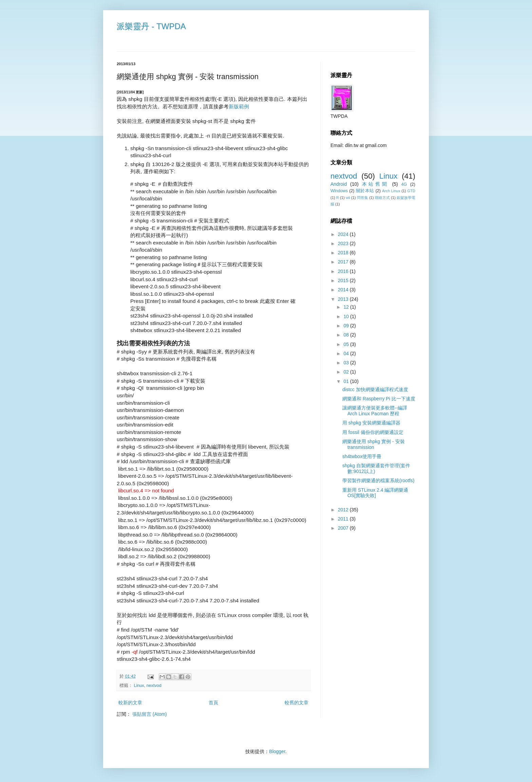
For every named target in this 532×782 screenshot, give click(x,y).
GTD (411, 191)
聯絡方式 (382, 198)
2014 (344, 290)
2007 (344, 528)
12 (347, 307)
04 (347, 353)
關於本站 (365, 191)
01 (347, 381)
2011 (344, 519)
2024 (344, 234)
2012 (344, 510)
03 (347, 363)
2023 (344, 243)
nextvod (154, 686)
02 (347, 372)
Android (339, 184)
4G (404, 184)
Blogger (277, 751)
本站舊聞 (375, 184)
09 (347, 326)
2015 (344, 280)
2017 (344, 262)
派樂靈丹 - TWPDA (151, 26)
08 (347, 335)
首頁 (213, 703)
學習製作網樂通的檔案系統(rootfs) (378, 480)
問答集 (363, 198)
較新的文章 (130, 703)
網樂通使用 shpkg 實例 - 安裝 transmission (374, 444)
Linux (139, 686)
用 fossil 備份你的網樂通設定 (373, 432)
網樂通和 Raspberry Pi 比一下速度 (379, 399)
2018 (344, 253)
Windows (339, 191)
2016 (344, 271)
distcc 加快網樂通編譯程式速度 (375, 389)
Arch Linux (391, 191)
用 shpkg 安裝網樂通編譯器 (371, 423)
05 (347, 344)
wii (348, 198)
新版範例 (239, 106)
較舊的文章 (297, 703)
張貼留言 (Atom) (150, 714)
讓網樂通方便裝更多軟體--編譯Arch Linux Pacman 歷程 (375, 411)
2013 (344, 299)
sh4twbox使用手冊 (362, 456)
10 (347, 316)
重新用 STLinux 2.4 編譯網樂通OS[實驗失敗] (375, 493)
